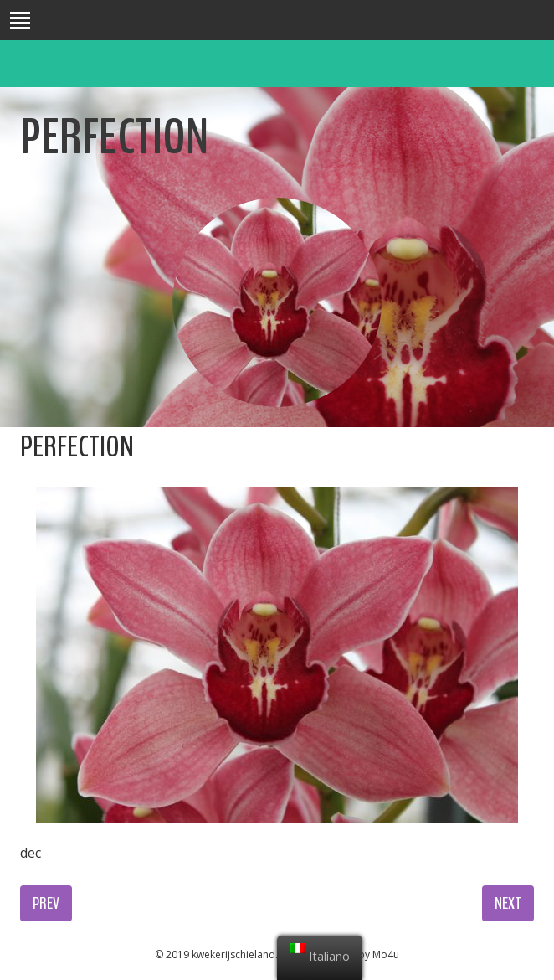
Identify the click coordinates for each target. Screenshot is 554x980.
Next (508, 903)
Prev (46, 903)
